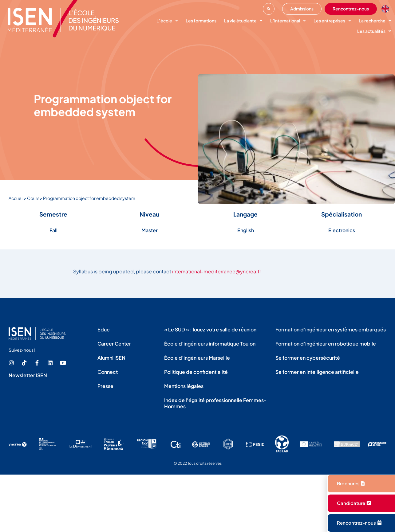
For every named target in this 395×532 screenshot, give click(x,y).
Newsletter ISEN (28, 375)
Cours (33, 198)
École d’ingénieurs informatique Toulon (210, 344)
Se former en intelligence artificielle (317, 372)
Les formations (201, 21)
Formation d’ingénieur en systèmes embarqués (331, 329)
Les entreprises (332, 21)
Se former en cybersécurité (308, 358)
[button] (269, 9)
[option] (387, 9)
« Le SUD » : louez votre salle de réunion (210, 329)
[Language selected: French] (387, 9)
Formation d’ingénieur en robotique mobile (326, 344)
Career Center (114, 344)
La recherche (375, 21)
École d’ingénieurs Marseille (197, 358)
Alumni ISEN (111, 358)
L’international (288, 21)
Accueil (16, 198)
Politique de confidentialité (196, 372)
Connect (108, 372)
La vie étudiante (243, 21)
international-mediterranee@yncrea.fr (217, 271)
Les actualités (374, 31)
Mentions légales (184, 386)
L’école (167, 21)
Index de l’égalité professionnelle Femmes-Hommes (215, 403)
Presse (105, 386)
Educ (104, 329)
